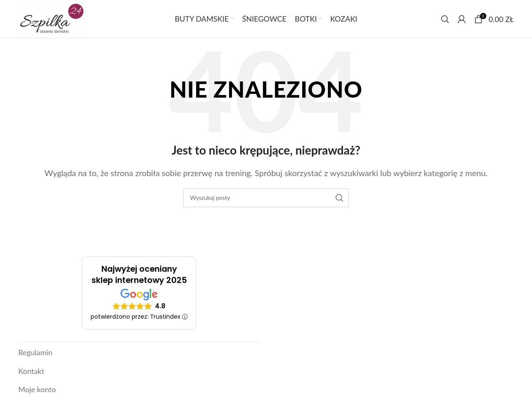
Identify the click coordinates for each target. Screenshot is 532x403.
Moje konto (37, 391)
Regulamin (35, 357)
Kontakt (31, 374)
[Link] (53, 21)
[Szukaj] (445, 22)
